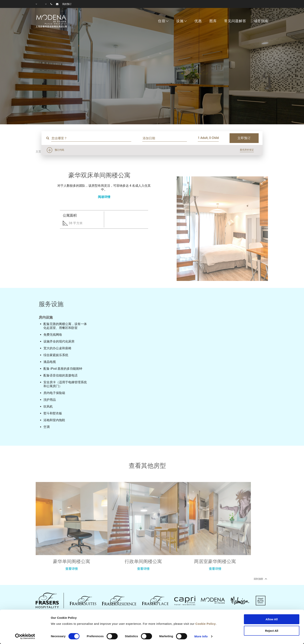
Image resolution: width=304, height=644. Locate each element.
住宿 (162, 21)
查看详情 (72, 582)
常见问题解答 (235, 21)
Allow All (272, 619)
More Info (201, 636)
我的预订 (67, 4)
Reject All (272, 631)
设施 (180, 21)
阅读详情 (104, 197)
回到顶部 (260, 579)
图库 (213, 21)
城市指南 (261, 21)
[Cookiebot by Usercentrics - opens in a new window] (25, 636)
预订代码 (59, 150)
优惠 (198, 21)
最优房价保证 (247, 150)
